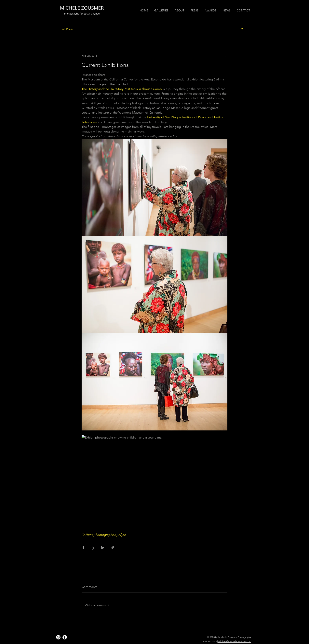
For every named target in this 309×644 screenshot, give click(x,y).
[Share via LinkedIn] (103, 548)
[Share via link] (112, 548)
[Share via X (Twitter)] (93, 548)
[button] (242, 29)
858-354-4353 (210, 641)
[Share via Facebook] (83, 548)
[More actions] (225, 56)
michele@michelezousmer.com (235, 641)
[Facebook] (65, 637)
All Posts (67, 29)
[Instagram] (58, 637)
